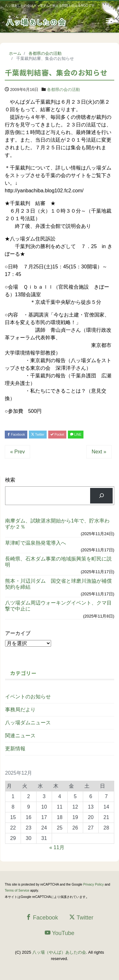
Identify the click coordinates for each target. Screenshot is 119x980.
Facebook (16, 435)
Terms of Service (17, 890)
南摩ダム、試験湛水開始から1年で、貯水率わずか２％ (57, 524)
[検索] (101, 496)
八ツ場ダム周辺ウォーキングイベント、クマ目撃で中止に (58, 606)
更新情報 (15, 749)
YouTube (60, 933)
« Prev (17, 452)
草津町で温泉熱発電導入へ (36, 543)
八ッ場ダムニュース (28, 723)
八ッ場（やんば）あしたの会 (59, 952)
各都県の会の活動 (63, 90)
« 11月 (57, 847)
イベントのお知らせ (28, 697)
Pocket (57, 435)
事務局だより (20, 710)
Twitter (38, 435)
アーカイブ (18, 633)
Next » (99, 452)
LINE (76, 435)
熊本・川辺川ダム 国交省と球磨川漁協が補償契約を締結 (58, 584)
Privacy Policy (93, 884)
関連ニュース (20, 736)
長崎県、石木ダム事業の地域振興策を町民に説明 (58, 562)
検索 (10, 480)
